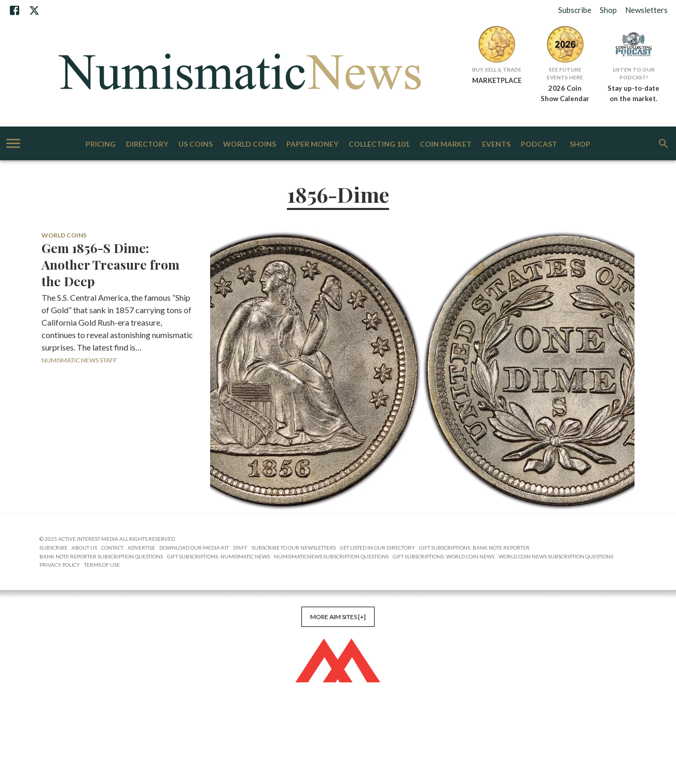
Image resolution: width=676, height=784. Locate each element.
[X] (34, 10)
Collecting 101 (379, 144)
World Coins (250, 144)
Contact (112, 548)
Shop (608, 10)
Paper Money (312, 144)
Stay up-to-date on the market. (633, 93)
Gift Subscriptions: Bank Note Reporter (474, 548)
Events (496, 144)
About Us (84, 548)
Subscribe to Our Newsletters (294, 548)
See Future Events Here (565, 73)
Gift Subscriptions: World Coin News (444, 556)
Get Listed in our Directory (377, 548)
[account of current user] (13, 143)
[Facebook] (15, 10)
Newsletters (646, 10)
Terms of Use (102, 565)
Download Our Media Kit (194, 548)
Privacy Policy (60, 565)
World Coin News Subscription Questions (556, 556)
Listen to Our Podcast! (634, 73)
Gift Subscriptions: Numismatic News (218, 556)
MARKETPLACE (497, 80)
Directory (147, 144)
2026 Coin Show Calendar (565, 93)
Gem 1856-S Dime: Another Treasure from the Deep (111, 264)
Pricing (101, 144)
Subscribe (575, 10)
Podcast (539, 144)
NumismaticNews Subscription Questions (331, 556)
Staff (240, 548)
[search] (664, 144)
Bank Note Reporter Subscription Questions (101, 556)
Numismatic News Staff (79, 360)
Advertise (141, 548)
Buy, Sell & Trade (497, 69)
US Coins (196, 144)
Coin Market (446, 144)
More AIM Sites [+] (338, 617)
